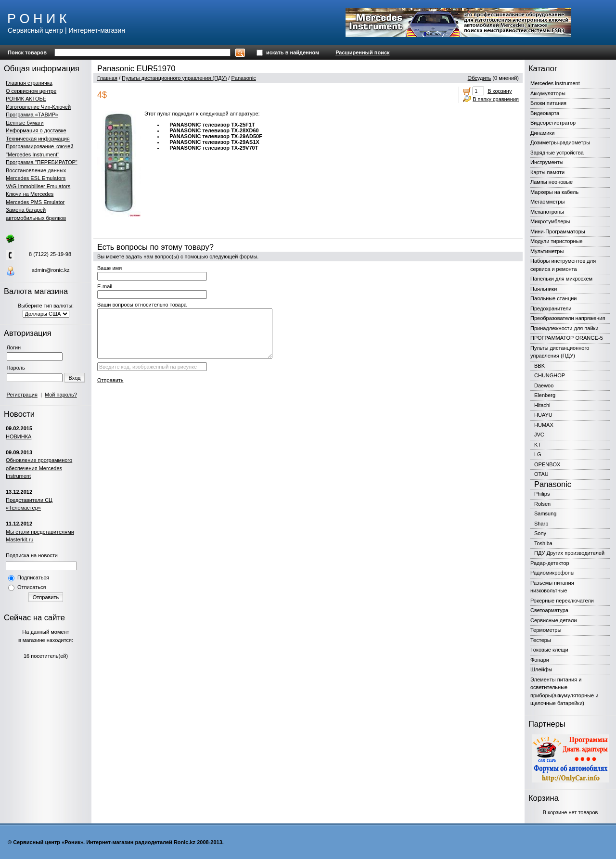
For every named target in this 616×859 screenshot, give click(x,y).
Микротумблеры (550, 221)
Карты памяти (547, 172)
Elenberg (545, 395)
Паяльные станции (553, 298)
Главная (107, 78)
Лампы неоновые (552, 182)
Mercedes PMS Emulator (35, 202)
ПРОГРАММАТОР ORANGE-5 (567, 338)
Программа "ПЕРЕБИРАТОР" (42, 162)
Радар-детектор (550, 563)
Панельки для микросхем (561, 279)
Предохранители (551, 308)
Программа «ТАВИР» (32, 115)
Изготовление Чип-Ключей (38, 107)
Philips (542, 494)
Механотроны (547, 212)
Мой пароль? (61, 395)
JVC (539, 435)
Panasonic (243, 78)
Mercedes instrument (555, 83)
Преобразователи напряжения (568, 318)
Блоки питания (548, 103)
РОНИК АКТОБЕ (26, 99)
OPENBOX (547, 464)
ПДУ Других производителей (569, 553)
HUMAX (544, 425)
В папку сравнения (496, 99)
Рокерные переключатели (562, 601)
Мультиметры (547, 251)
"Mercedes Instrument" (32, 154)
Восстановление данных (36, 170)
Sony (540, 533)
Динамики (542, 133)
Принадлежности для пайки (565, 328)
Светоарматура (549, 610)
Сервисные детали (554, 620)
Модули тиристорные (557, 241)
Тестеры (541, 640)
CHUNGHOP (550, 375)
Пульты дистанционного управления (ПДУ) (174, 78)
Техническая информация (38, 139)
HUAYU (543, 415)
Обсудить (480, 78)
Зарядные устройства (557, 153)
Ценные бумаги (25, 123)
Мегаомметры (547, 202)
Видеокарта (545, 113)
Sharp (541, 524)
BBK (539, 366)
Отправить (46, 597)
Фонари (540, 660)
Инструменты (547, 162)
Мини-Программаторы (558, 231)
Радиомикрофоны (552, 573)
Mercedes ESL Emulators (36, 178)
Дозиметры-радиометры (560, 142)
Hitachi (542, 405)
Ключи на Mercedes (30, 194)
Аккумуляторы (548, 93)
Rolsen (542, 504)
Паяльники (544, 289)
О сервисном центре (31, 91)
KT (538, 445)
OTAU (541, 474)
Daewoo (544, 385)
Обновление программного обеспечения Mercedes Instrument (39, 468)
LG (538, 454)
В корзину (500, 91)
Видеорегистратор (553, 123)
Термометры (546, 630)
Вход (75, 378)
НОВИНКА (19, 436)
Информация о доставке (36, 130)
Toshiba (543, 543)
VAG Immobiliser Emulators (38, 186)
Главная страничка (29, 83)
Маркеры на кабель (554, 192)
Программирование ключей (39, 146)
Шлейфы (541, 669)
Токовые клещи (549, 650)
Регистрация (22, 395)
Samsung (545, 513)
